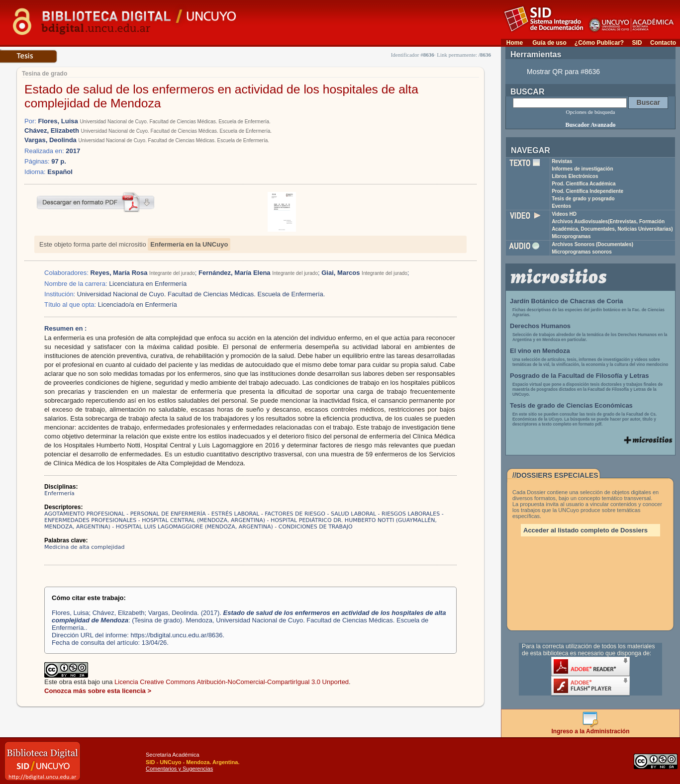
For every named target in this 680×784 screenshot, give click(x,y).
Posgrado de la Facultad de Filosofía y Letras (580, 376)
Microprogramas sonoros (582, 252)
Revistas (562, 161)
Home (515, 43)
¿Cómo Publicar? (599, 43)
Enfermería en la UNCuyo (189, 244)
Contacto (663, 43)
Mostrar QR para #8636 (563, 72)
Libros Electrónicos (575, 176)
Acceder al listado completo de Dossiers (585, 530)
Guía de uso (549, 43)
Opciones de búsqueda (591, 112)
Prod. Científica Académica (584, 184)
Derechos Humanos (540, 326)
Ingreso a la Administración (591, 729)
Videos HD (564, 214)
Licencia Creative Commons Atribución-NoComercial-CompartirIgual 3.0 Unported (232, 682)
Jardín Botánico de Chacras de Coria (567, 301)
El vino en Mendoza (540, 351)
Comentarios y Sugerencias (179, 769)
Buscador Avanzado (590, 125)
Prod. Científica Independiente (587, 191)
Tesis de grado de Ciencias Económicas (571, 405)
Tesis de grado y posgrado (583, 199)
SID (637, 43)
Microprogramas (571, 236)
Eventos (561, 206)
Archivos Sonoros (592, 244)
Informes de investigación (582, 169)
